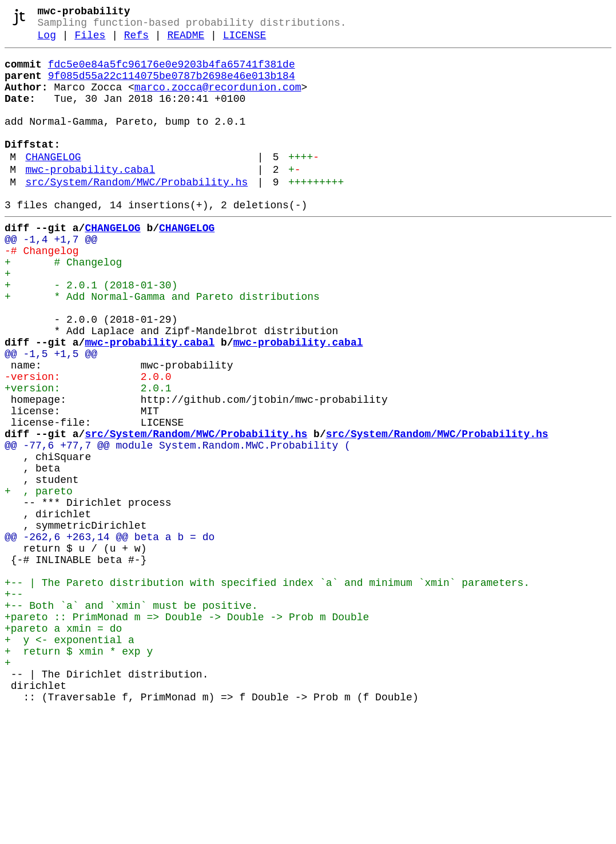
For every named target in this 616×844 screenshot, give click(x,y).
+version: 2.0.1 (88, 456)
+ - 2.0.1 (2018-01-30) (91, 332)
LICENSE (245, 41)
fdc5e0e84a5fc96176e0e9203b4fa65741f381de (172, 73)
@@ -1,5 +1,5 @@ (51, 415)
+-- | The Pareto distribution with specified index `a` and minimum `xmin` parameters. (267, 690)
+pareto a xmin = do (63, 744)
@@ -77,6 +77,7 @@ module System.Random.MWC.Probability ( (178, 525)
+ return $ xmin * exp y (79, 772)
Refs (136, 41)
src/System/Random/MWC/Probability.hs (136, 213)
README (186, 41)
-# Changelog (42, 291)
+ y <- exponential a (69, 758)
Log (47, 41)
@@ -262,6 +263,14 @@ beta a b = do (110, 635)
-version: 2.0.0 (88, 442)
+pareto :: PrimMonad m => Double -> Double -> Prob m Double (187, 731)
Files (90, 41)
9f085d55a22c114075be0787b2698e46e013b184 (172, 86)
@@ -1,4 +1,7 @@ (51, 278)
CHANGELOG (53, 184)
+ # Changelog (63, 305)
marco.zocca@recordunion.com (218, 100)
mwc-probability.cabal (90, 199)
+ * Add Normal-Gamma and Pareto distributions (162, 346)
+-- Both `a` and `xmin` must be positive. (131, 717)
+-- (14, 703)
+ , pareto (39, 580)
